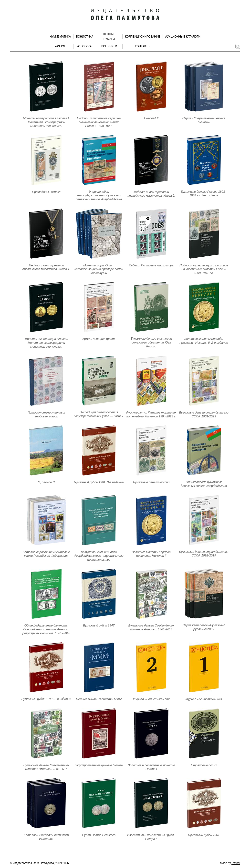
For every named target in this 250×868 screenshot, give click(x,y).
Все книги (109, 46)
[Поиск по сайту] (238, 46)
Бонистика (85, 37)
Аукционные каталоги (183, 37)
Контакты (143, 46)
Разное (60, 46)
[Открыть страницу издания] (46, 86)
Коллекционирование (143, 37)
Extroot (236, 863)
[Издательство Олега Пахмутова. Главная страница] (125, 15)
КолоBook (85, 46)
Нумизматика (60, 37)
